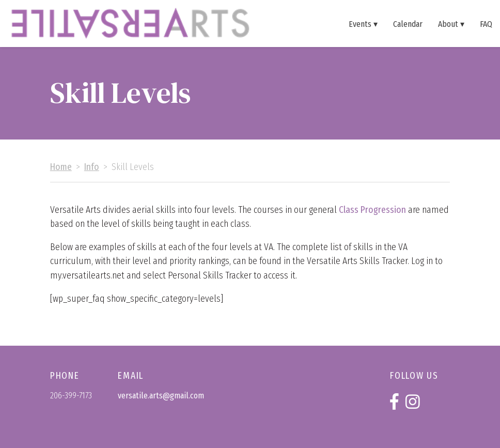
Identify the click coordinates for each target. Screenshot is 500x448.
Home (61, 167)
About (448, 24)
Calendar (408, 24)
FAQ (486, 24)
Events (360, 24)
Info (92, 167)
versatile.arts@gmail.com (161, 396)
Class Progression (372, 210)
